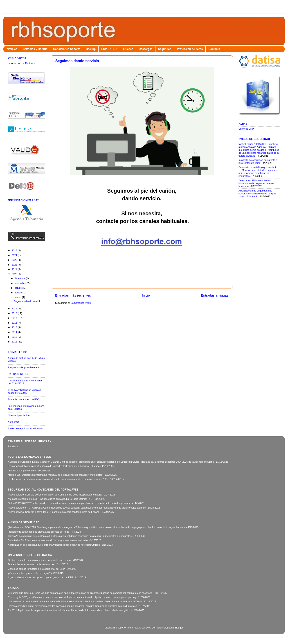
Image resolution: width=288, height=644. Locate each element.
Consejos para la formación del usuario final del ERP (36, 569)
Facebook (13, 446)
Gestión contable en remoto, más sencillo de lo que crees (39, 560)
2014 (15, 332)
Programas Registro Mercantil (24, 367)
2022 (15, 265)
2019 (15, 308)
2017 (15, 318)
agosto (19, 293)
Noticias (12, 49)
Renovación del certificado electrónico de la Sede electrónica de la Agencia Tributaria (54, 466)
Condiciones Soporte (67, 49)
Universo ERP (246, 129)
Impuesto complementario (22, 471)
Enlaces (128, 49)
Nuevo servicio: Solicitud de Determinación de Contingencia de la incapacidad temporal (55, 495)
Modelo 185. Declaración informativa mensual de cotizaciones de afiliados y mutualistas (55, 475)
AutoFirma (13, 422)
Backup (91, 49)
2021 (15, 269)
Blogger (179, 628)
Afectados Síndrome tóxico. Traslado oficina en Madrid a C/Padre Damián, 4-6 (50, 499)
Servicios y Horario (35, 49)
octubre (19, 288)
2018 (15, 313)
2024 (15, 255)
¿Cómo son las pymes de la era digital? (29, 573)
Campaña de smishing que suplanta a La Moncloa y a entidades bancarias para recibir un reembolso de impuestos (259, 172)
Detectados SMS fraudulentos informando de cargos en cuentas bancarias (256, 183)
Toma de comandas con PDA (24, 399)
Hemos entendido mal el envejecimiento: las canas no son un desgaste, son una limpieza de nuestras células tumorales (72, 606)
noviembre (21, 283)
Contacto (214, 49)
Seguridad (165, 49)
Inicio (146, 295)
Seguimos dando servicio (77, 61)
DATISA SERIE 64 (18, 374)
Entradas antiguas (215, 295)
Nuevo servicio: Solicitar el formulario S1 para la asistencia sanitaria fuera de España (54, 512)
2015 (15, 327)
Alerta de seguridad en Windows (25, 428)
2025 (15, 250)
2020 (15, 274)
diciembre (20, 278)
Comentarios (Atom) (81, 303)
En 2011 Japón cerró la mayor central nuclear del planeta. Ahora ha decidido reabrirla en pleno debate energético (69, 610)
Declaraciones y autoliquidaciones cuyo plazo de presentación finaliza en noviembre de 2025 (58, 479)
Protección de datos (190, 49)
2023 (15, 260)
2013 (15, 337)
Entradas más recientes (73, 295)
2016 (15, 323)
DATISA (243, 124)
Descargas (146, 49)
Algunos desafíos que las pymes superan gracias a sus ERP (40, 577)
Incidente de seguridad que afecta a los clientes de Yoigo (258, 161)
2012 (15, 342)
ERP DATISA (109, 49)
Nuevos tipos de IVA (19, 415)
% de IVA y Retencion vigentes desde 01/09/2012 (24, 391)
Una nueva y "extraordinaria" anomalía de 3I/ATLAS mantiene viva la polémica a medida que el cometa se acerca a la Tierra (75, 601)
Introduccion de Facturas (21, 63)
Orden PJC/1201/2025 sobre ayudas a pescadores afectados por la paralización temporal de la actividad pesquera (70, 503)
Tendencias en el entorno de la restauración (31, 564)
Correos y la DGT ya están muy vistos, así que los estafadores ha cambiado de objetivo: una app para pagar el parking (72, 597)
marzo (18, 297)
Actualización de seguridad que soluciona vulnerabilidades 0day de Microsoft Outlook (257, 194)
